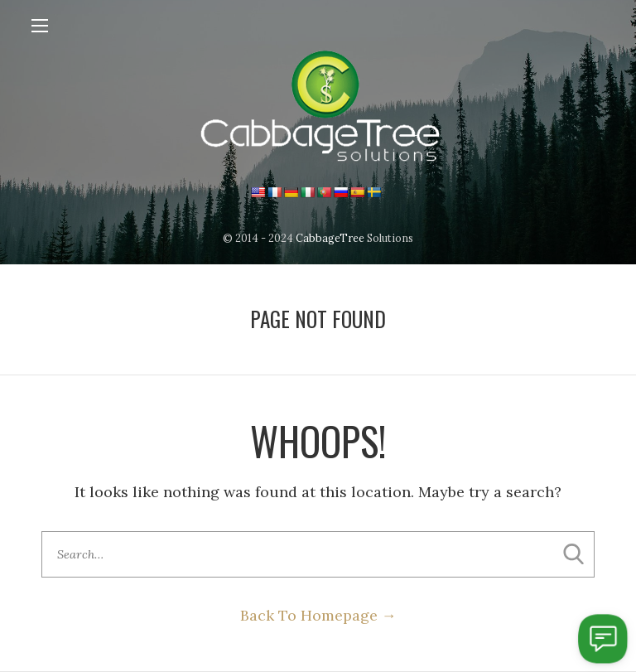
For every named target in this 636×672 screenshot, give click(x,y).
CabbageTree (330, 238)
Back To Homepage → (318, 615)
